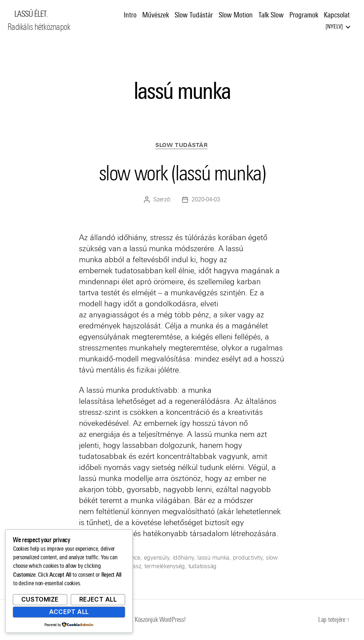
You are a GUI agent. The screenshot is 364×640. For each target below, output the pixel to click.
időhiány (182, 558)
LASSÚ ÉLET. (32, 14)
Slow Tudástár (194, 15)
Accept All (69, 612)
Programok (304, 15)
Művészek (156, 15)
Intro (130, 15)
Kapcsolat (337, 15)
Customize (40, 599)
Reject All (98, 599)
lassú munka (212, 558)
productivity (246, 558)
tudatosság (202, 567)
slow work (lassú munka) (182, 173)
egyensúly (156, 558)
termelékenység (165, 567)
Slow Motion (236, 15)
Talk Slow (271, 15)
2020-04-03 (206, 200)
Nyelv (334, 27)
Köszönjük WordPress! (160, 620)
